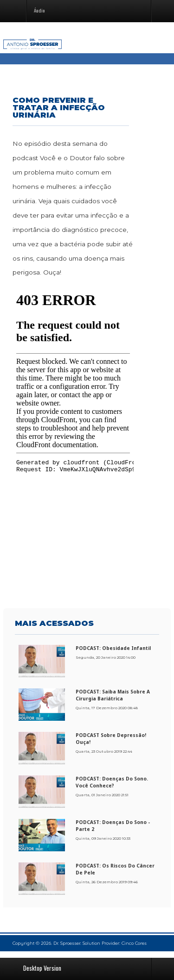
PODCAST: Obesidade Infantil (113, 648)
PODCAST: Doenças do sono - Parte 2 (113, 826)
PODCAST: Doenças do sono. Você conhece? (112, 782)
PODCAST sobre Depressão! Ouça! (111, 739)
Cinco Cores (134, 943)
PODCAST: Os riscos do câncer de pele (115, 869)
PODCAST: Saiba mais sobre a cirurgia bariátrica (113, 695)
